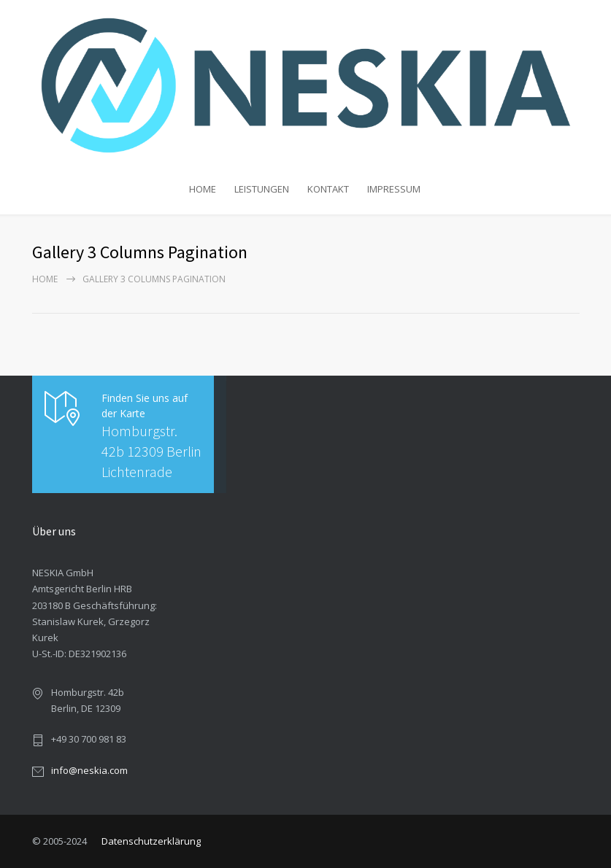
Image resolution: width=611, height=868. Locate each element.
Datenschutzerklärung (151, 841)
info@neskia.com (89, 770)
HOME (203, 189)
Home (45, 279)
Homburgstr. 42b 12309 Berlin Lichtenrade (151, 451)
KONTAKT (328, 189)
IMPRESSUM (394, 189)
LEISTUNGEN (262, 189)
